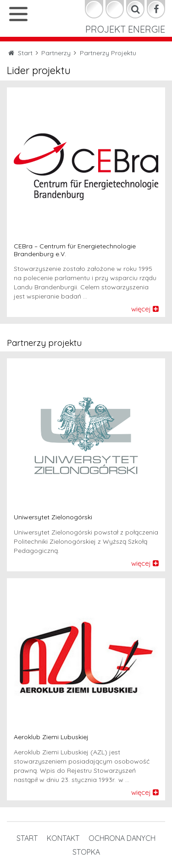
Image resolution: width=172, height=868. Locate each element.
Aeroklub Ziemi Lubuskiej (51, 737)
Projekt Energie (125, 29)
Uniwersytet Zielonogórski (53, 517)
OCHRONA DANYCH (122, 838)
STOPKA (86, 852)
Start (27, 838)
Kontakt (63, 838)
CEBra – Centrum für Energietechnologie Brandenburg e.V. (75, 250)
